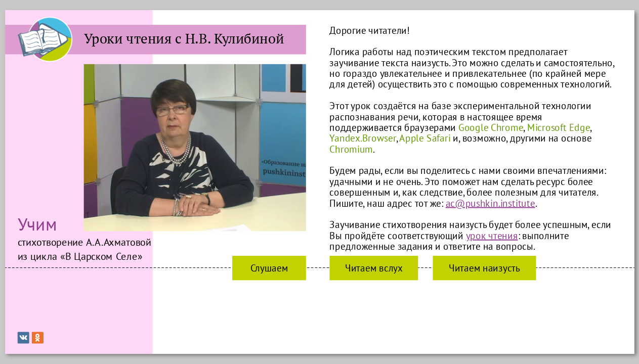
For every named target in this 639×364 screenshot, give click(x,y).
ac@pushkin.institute (490, 203)
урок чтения (492, 235)
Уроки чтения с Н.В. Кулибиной (183, 39)
